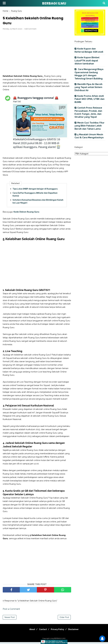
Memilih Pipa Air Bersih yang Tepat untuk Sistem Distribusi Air (88, 87)
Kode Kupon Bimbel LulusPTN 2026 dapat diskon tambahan (87, 61)
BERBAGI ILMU (54, 3)
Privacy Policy (58, 631)
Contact (42, 631)
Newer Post (10, 619)
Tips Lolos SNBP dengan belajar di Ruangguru (35, 191)
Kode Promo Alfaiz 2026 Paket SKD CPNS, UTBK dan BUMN (89, 99)
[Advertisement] (37, 54)
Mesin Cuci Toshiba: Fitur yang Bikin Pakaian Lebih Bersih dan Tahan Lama (89, 126)
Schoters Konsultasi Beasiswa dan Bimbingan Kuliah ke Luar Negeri (38, 203)
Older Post (64, 619)
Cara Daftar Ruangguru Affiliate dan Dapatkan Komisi (35, 196)
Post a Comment (11, 611)
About (29, 631)
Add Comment (30, 31)
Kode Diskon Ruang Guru (26, 214)
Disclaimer (76, 631)
